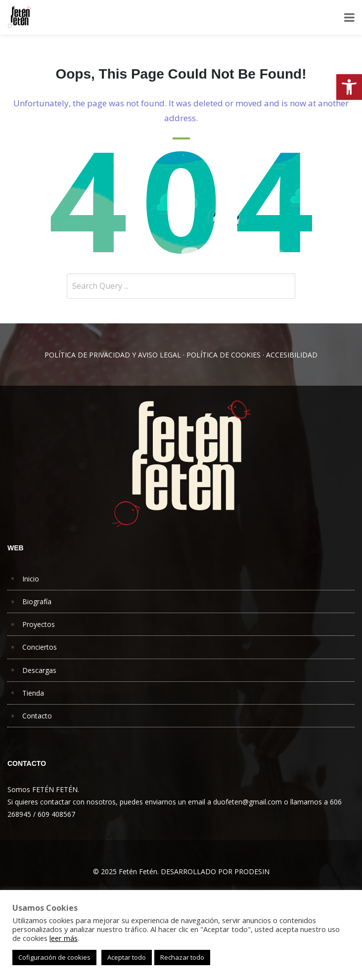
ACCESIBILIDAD (292, 355)
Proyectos (39, 624)
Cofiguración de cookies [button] (54, 957)
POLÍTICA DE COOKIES (224, 355)
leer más (64, 938)
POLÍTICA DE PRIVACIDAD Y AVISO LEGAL (113, 355)
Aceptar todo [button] (127, 957)
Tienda (33, 693)
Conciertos (40, 647)
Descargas (39, 670)
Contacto (37, 716)
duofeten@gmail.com (248, 802)
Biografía (37, 601)
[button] (349, 87)
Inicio (31, 579)
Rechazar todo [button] (182, 957)
